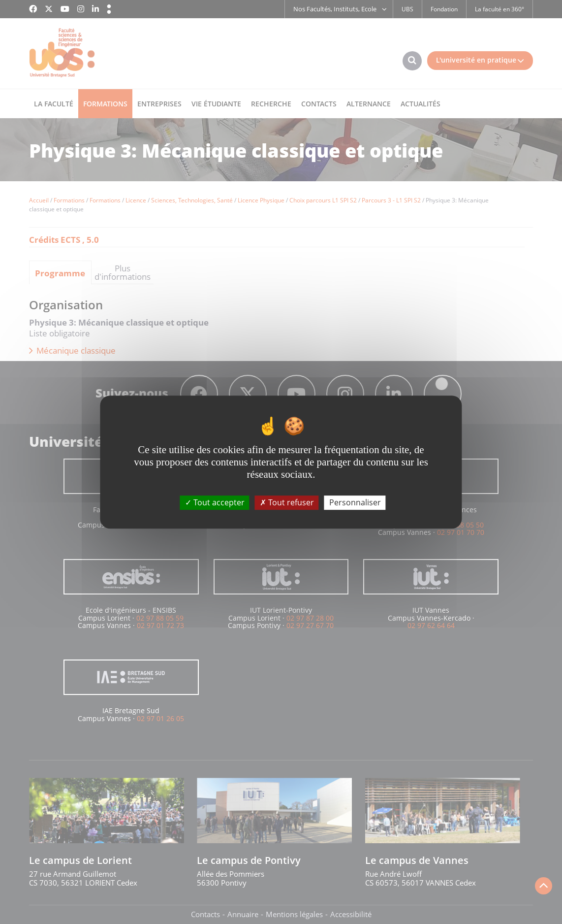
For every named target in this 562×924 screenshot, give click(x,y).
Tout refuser (287, 502)
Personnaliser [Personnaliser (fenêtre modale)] (355, 502)
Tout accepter (215, 502)
